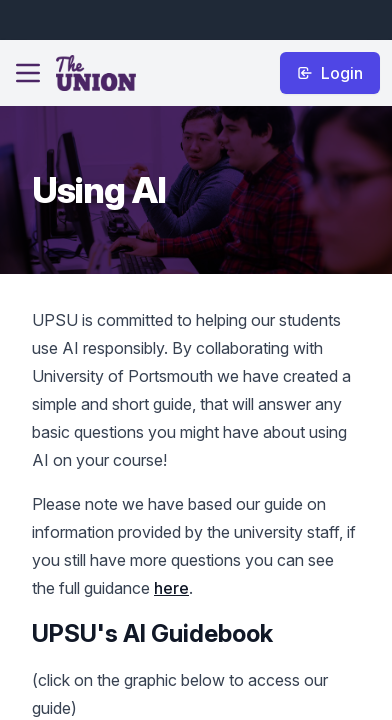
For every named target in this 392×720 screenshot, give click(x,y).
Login (330, 73)
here (171, 588)
